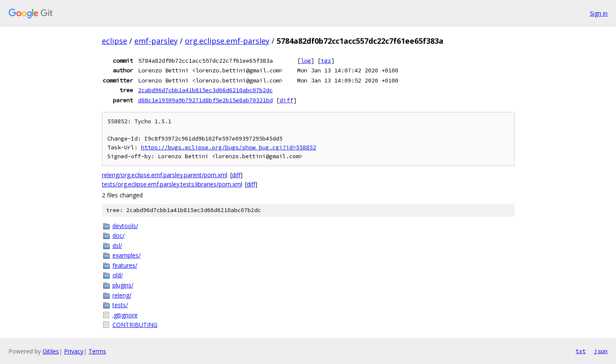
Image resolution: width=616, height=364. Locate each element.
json (601, 351)
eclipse (115, 41)
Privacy (74, 351)
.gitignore (125, 315)
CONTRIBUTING (135, 325)
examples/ (127, 255)
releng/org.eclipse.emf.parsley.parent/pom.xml (165, 175)
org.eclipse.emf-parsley (227, 41)
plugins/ (123, 285)
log (306, 61)
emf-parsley (156, 41)
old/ (118, 275)
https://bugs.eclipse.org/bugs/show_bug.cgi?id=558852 (229, 147)
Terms (97, 351)
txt (581, 351)
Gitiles (51, 351)
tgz (326, 61)
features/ (125, 265)
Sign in (599, 13)
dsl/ (117, 246)
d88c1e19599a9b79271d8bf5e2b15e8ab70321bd (205, 100)
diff (286, 100)
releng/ (122, 295)
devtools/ (125, 226)
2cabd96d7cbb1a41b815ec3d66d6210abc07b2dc (205, 90)
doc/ (119, 235)
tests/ (120, 305)
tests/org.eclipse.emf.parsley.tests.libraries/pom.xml (172, 184)
